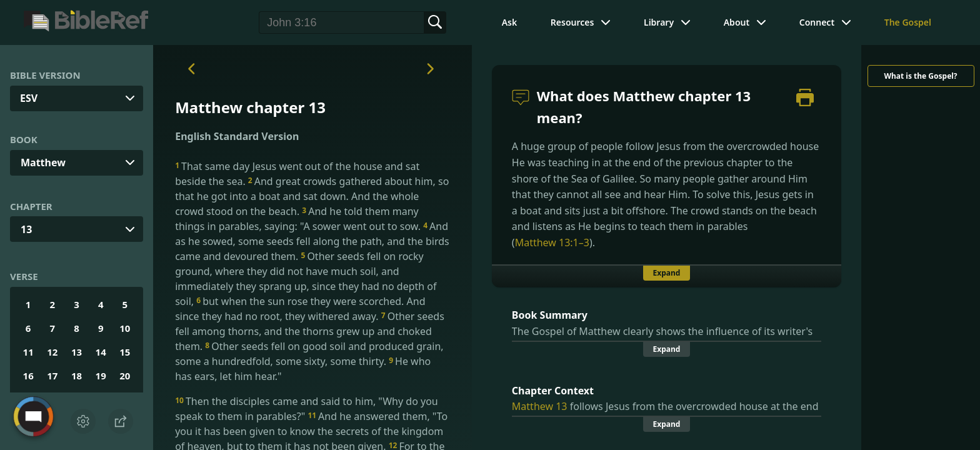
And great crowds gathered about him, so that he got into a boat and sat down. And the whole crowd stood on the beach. (312, 196)
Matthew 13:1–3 (552, 242)
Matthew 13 (540, 406)
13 (26, 229)
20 (125, 376)
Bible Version (45, 75)
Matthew (43, 162)
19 (101, 376)
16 (28, 376)
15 (125, 352)
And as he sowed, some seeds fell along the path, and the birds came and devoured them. (312, 241)
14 (101, 352)
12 (52, 352)
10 (125, 328)
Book (24, 139)
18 (77, 376)
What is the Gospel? (920, 76)
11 (28, 352)
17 (52, 376)
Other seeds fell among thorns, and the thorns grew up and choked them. (310, 331)
